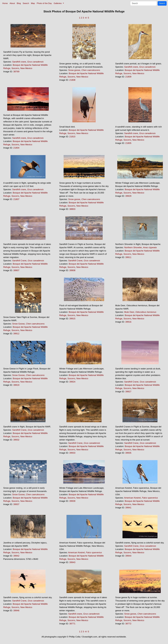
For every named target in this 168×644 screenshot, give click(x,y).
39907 (16, 270)
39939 (72, 501)
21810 (72, 137)
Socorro (15, 68)
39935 (128, 453)
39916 (128, 322)
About (12, 3)
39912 (16, 334)
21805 (128, 143)
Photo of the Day (44, 3)
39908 (72, 270)
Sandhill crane (19, 62)
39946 (16, 610)
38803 (72, 209)
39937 (16, 504)
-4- (86, 18)
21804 (16, 148)
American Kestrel (132, 498)
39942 (16, 556)
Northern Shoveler (133, 247)
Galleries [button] (58, 3)
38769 (16, 72)
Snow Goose (18, 324)
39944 (128, 556)
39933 (72, 453)
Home (5, 3)
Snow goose (74, 70)
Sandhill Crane (19, 261)
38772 (128, 624)
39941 (128, 508)
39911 (128, 257)
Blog (19, 3)
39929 (128, 196)
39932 (16, 440)
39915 (72, 319)
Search (26, 3)
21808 (72, 80)
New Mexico (26, 68)
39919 (16, 385)
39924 (72, 382)
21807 (16, 199)
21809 (128, 77)
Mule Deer (129, 312)
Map (33, 3)
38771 (72, 624)
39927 (128, 392)
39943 (72, 562)
